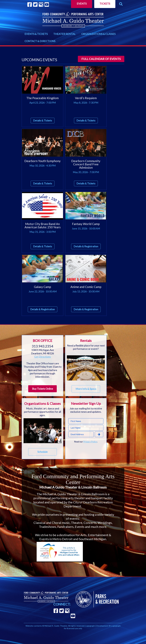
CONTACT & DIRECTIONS (40, 41)
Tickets (105, 4)
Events (82, 4)
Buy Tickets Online (43, 389)
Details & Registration (86, 246)
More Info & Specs (86, 389)
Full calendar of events (101, 59)
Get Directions (42, 357)
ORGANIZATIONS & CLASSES (98, 34)
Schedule (42, 452)
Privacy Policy (90, 442)
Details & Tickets (43, 120)
